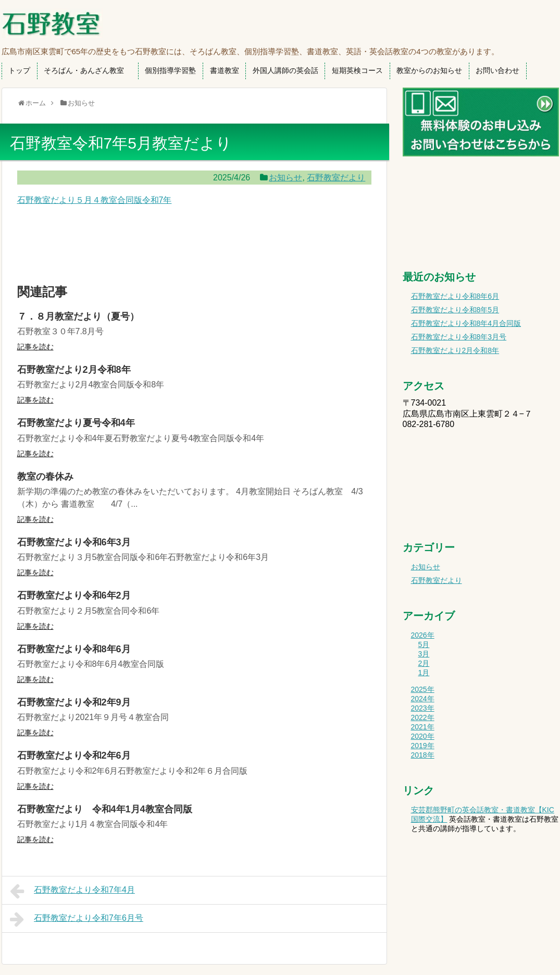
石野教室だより (336, 178)
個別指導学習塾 (170, 70)
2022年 (423, 717)
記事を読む (35, 347)
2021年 (423, 727)
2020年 (423, 736)
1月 (424, 673)
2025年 (423, 689)
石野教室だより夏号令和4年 (76, 423)
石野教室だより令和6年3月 (74, 542)
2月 (424, 663)
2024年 (423, 699)
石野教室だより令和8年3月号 (459, 337)
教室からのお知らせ (429, 70)
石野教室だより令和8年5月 (455, 310)
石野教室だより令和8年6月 (74, 649)
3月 (424, 654)
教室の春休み (45, 477)
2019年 (423, 746)
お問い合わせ (497, 70)
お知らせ (285, 178)
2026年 (423, 635)
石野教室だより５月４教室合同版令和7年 (95, 200)
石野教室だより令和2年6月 (74, 755)
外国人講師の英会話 (285, 70)
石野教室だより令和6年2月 (74, 595)
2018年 (423, 755)
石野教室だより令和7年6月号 (77, 919)
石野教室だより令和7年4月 (72, 891)
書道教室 (225, 70)
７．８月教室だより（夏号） (78, 316)
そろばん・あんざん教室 (88, 70)
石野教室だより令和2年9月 (74, 702)
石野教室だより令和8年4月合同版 (466, 323)
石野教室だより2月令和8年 (74, 370)
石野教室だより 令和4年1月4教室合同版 (105, 809)
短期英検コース (357, 70)
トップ (19, 70)
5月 (424, 644)
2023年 (423, 708)
